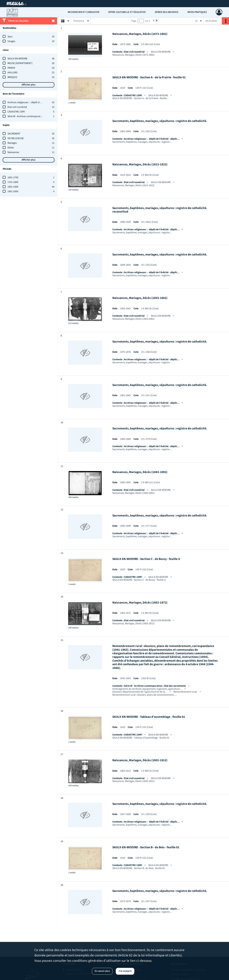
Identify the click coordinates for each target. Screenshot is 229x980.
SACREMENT (14, 134)
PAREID (11, 68)
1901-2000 (13, 191)
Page (134, 21)
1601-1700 (13, 178)
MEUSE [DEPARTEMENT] (20, 63)
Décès (11, 148)
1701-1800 (13, 182)
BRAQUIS (12, 77)
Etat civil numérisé (17, 107)
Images (11, 41)
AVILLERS (12, 73)
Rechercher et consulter (84, 12)
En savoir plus (102, 971)
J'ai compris (125, 971)
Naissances (13, 152)
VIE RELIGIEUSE (16, 138)
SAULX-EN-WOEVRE (17, 59)
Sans (10, 37)
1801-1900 (13, 187)
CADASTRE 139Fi (16, 112)
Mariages (12, 143)
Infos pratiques (197, 12)
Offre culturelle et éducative (127, 12)
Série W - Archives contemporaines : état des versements (37, 116)
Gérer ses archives (167, 12)
